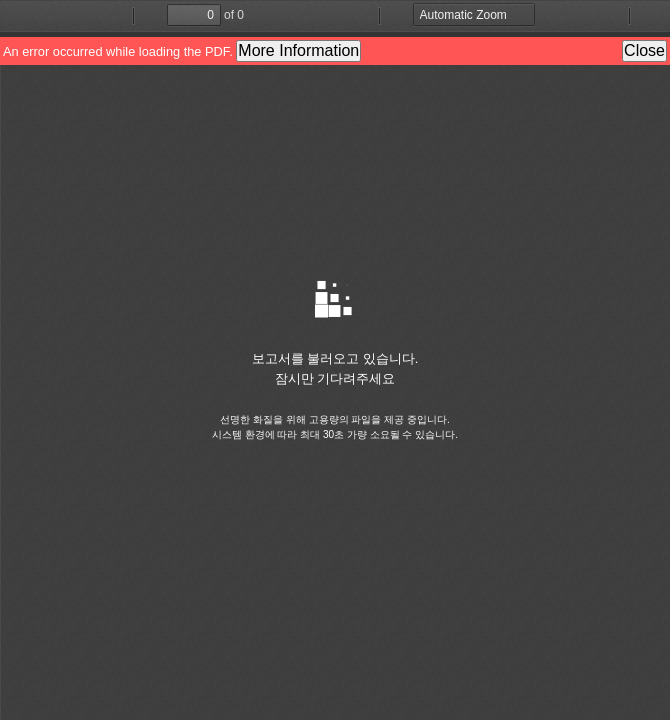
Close (644, 50)
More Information (298, 50)
